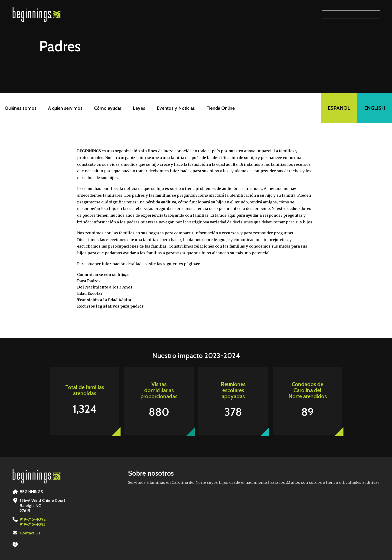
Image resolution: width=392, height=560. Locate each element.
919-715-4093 (33, 524)
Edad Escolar (90, 293)
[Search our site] (351, 15)
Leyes (139, 108)
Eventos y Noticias (176, 108)
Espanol (339, 108)
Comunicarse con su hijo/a (103, 275)
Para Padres (89, 281)
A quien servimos (65, 108)
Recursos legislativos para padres (110, 306)
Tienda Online (221, 108)
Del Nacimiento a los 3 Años (105, 287)
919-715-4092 (33, 519)
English (375, 108)
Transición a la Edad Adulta (104, 300)
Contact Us (30, 533)
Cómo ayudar (108, 108)
